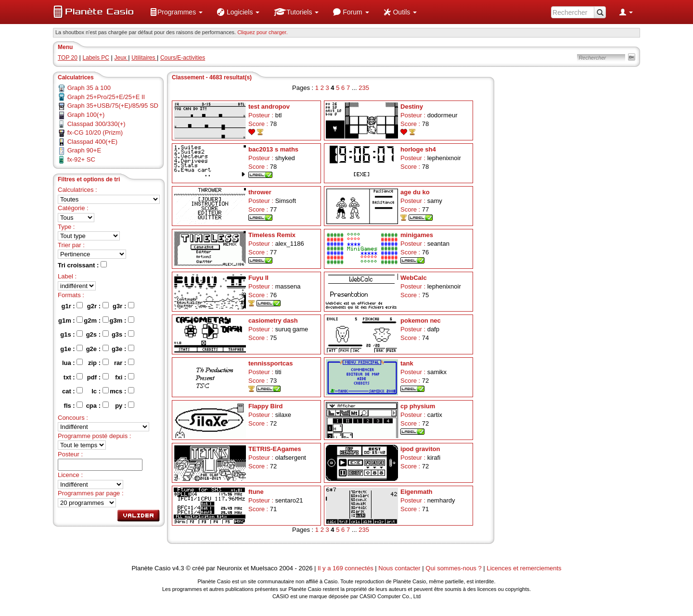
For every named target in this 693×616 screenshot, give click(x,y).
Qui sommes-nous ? (453, 568)
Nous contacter (399, 568)
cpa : (97, 405)
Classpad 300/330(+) (96, 124)
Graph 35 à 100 (89, 88)
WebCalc (414, 278)
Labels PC (96, 58)
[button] (176, 12)
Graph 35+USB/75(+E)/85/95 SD (113, 106)
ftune (256, 492)
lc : (100, 391)
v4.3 (178, 568)
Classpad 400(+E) (92, 142)
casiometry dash (273, 321)
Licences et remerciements (524, 568)
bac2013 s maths (273, 149)
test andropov (269, 107)
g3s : (123, 334)
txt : (73, 377)
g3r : (123, 306)
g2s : (97, 334)
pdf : (98, 377)
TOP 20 (68, 58)
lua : (72, 363)
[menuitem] (176, 12)
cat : (72, 391)
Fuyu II (258, 278)
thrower (260, 192)
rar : (124, 363)
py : (125, 405)
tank (407, 363)
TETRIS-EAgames (275, 449)
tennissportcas (270, 363)
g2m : (96, 320)
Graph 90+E (84, 150)
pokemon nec (421, 321)
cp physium (418, 406)
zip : (98, 363)
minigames (417, 235)
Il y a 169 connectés (346, 568)
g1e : (71, 349)
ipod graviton (420, 449)
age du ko (415, 192)
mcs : (122, 391)
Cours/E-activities (183, 58)
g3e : (123, 349)
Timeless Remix (272, 235)
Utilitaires (144, 58)
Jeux (122, 58)
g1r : (72, 306)
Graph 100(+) (86, 115)
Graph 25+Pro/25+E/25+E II (106, 97)
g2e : (97, 349)
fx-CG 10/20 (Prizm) (95, 132)
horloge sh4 (418, 149)
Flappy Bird (266, 406)
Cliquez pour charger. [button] (263, 32)
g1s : (71, 334)
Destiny (412, 107)
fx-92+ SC (81, 159)
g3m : (122, 320)
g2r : (98, 306)
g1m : (71, 320)
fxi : (125, 377)
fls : (74, 405)
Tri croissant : (82, 265)
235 (364, 88)
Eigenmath (416, 492)
